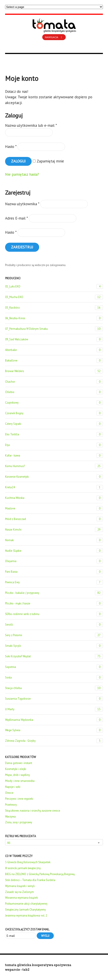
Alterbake (54, 350)
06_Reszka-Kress (54, 318)
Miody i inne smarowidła (20, 781)
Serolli (54, 625)
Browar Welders (54, 371)
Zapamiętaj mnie (48, 161)
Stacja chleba (54, 688)
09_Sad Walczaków (54, 339)
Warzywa (10, 816)
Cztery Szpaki (54, 424)
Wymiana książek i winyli (20, 886)
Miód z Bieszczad (54, 519)
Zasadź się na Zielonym (19, 892)
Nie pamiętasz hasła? (22, 174)
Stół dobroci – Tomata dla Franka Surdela (30, 880)
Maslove (54, 508)
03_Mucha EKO (54, 297)
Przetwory (11, 805)
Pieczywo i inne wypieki (19, 799)
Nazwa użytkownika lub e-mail (31, 125)
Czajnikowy (54, 403)
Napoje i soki (13, 787)
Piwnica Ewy (54, 582)
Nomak (54, 540)
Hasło (11, 147)
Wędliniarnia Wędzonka (54, 720)
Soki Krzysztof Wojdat (54, 656)
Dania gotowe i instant (19, 763)
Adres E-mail (16, 218)
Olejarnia (54, 561)
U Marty (54, 709)
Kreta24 (54, 487)
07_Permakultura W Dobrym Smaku (54, 329)
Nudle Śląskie (54, 551)
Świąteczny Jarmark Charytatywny (25, 909)
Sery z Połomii (54, 635)
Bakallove (54, 361)
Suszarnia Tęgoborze (54, 699)
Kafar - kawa (54, 456)
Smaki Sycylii (54, 646)
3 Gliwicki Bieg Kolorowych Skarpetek (28, 862)
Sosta (54, 677)
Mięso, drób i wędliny (17, 775)
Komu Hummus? (54, 466)
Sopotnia (54, 667)
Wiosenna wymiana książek (21, 898)
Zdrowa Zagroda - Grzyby (54, 741)
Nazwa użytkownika (22, 204)
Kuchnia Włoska (54, 498)
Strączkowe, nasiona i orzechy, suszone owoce (33, 810)
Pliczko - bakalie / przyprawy (54, 593)
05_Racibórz (54, 308)
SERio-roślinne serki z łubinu (54, 614)
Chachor (54, 382)
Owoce (9, 793)
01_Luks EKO (54, 286)
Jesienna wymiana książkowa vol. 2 (26, 915)
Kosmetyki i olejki (16, 769)
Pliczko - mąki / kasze (54, 603)
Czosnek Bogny (54, 413)
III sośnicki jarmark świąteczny (23, 868)
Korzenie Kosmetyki (54, 477)
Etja (54, 445)
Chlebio (54, 392)
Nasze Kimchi (54, 530)
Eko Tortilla (54, 434)
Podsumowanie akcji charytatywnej (26, 904)
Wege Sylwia (54, 730)
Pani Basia (54, 572)
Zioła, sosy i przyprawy (19, 822)
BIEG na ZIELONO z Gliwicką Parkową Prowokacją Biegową (40, 874)
